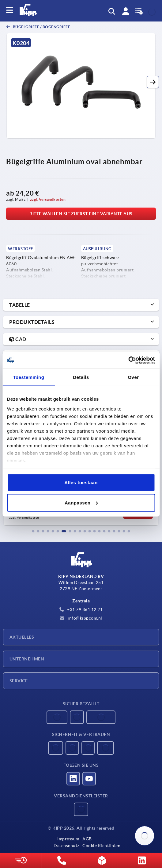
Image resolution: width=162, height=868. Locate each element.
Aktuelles (22, 637)
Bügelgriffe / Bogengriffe (41, 27)
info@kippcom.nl (81, 618)
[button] (153, 82)
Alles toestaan (81, 483)
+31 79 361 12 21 (81, 609)
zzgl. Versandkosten (48, 199)
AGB (87, 839)
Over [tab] (133, 377)
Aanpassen (81, 502)
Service (19, 681)
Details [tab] (81, 377)
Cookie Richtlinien (101, 846)
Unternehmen (27, 659)
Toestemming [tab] (29, 377)
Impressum (68, 839)
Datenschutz (66, 846)
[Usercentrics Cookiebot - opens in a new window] (128, 360)
